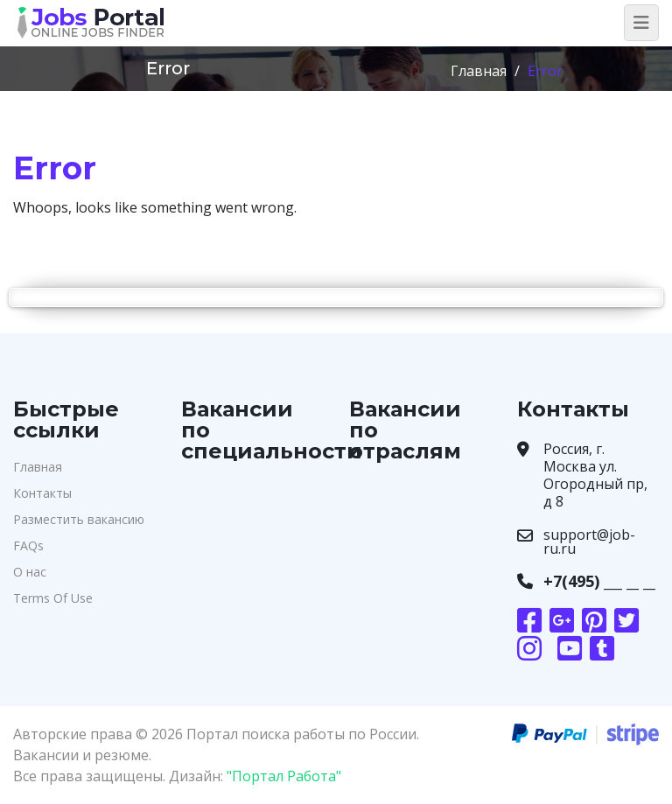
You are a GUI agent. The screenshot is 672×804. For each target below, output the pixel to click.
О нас (30, 572)
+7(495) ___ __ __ (599, 581)
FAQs (28, 545)
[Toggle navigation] (641, 23)
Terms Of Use (53, 598)
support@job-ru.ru (589, 542)
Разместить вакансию (79, 519)
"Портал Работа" (284, 776)
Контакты (42, 493)
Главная (479, 71)
